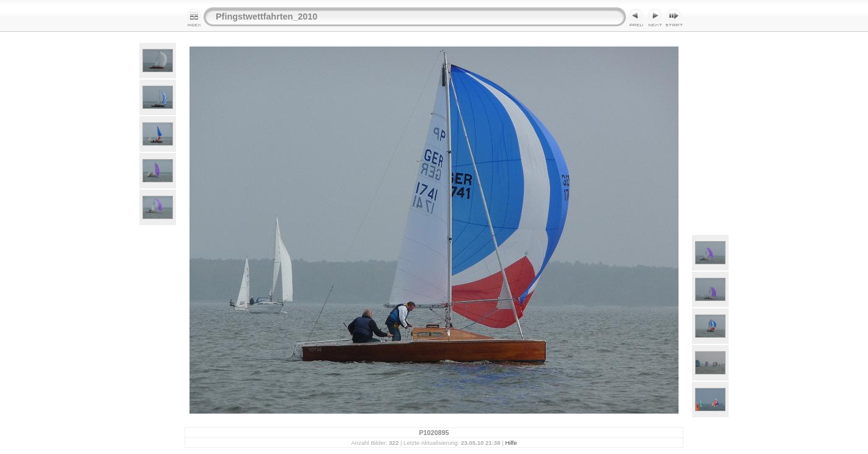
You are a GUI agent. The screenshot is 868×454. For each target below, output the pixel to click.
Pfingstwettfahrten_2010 (267, 17)
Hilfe (511, 443)
